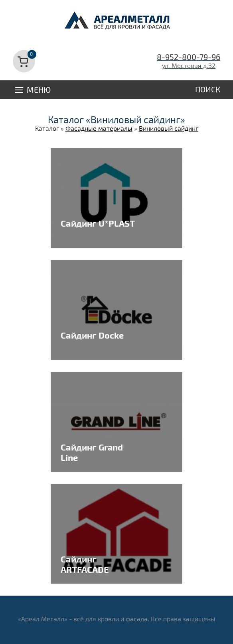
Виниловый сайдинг (169, 128)
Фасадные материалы (99, 128)
